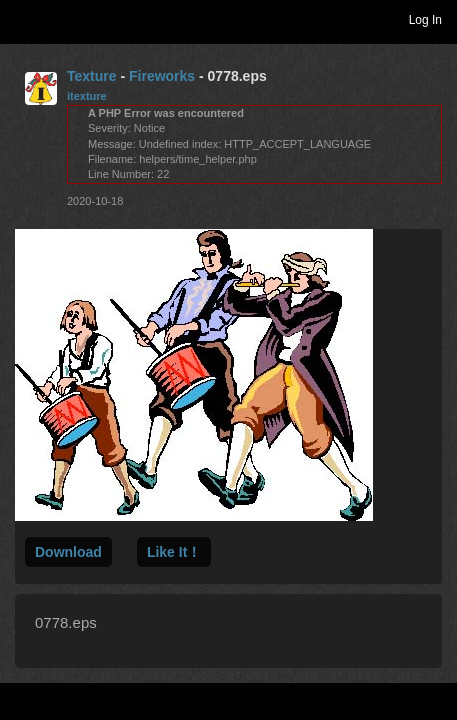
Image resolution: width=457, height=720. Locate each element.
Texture (92, 76)
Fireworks (162, 76)
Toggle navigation (24, 19)
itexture (87, 96)
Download (68, 552)
